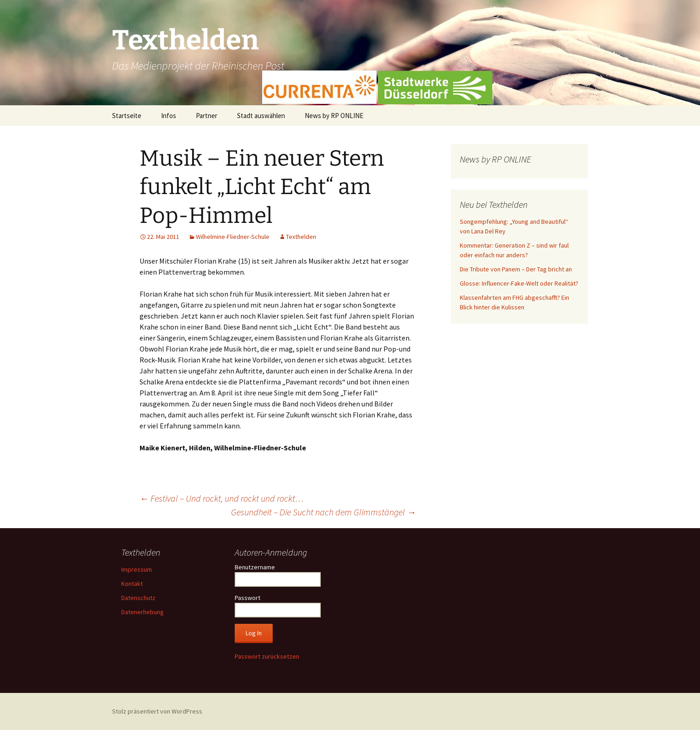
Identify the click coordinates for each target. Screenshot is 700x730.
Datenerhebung (143, 612)
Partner (207, 116)
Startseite (127, 116)
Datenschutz (138, 598)
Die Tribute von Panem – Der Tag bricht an (516, 269)
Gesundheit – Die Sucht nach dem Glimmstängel (323, 512)
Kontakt (132, 584)
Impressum (137, 569)
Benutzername (255, 567)
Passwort (248, 598)
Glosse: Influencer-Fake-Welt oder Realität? (519, 283)
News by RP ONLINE (334, 116)
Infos (169, 116)
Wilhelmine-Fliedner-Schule (233, 237)
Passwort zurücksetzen (267, 656)
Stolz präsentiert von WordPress (157, 711)
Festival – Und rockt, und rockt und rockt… (222, 498)
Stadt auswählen (261, 116)
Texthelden (301, 237)
